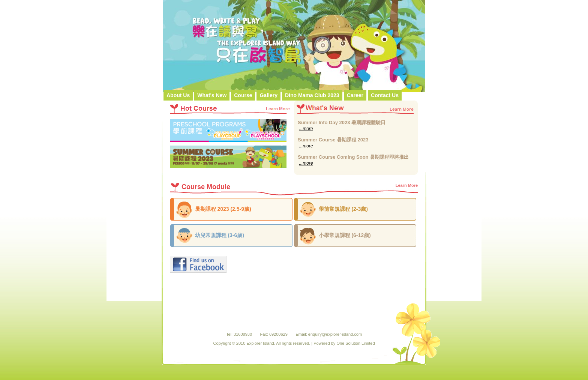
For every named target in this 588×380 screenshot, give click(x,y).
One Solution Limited (355, 343)
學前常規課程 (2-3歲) (343, 209)
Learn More (407, 185)
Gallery (268, 95)
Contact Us (385, 95)
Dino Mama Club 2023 (312, 95)
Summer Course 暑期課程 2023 (333, 140)
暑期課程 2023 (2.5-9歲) (223, 209)
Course (243, 95)
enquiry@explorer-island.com (335, 334)
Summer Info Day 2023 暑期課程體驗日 (342, 122)
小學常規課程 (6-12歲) (345, 235)
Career (355, 95)
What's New (212, 95)
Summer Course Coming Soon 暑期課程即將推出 (353, 157)
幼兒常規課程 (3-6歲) (220, 235)
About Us (178, 95)
